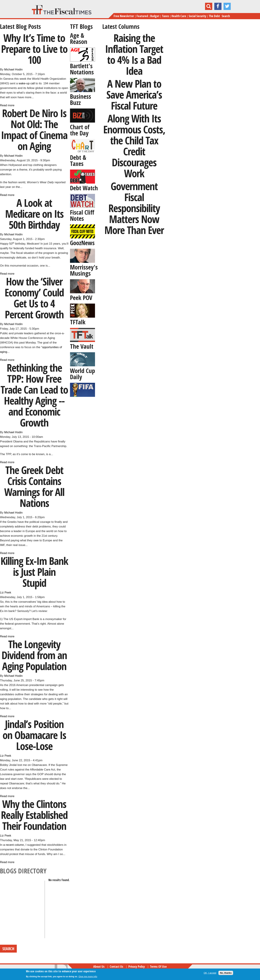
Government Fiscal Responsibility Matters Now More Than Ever (134, 208)
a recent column (14, 845)
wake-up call (27, 83)
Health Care (179, 16)
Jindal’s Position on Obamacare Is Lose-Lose (34, 735)
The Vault (82, 346)
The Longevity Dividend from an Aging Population (34, 655)
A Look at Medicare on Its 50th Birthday (34, 214)
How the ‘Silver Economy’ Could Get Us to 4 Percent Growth (34, 298)
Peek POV (81, 298)
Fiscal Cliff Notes (82, 215)
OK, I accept (210, 973)
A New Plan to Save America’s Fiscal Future (134, 95)
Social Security (197, 16)
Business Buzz (81, 100)
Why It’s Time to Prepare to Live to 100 (34, 49)
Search (226, 16)
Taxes (166, 16)
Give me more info (88, 976)
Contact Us (116, 966)
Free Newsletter (124, 16)
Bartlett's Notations (82, 69)
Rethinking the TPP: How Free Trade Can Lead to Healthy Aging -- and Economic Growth (34, 395)
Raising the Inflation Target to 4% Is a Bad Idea (134, 54)
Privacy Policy (137, 966)
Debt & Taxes (78, 161)
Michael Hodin (14, 70)
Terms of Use (158, 966)
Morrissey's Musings (84, 270)
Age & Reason (79, 38)
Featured (142, 16)
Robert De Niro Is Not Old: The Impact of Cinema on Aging (34, 130)
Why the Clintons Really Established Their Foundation (34, 815)
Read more (7, 105)
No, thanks (226, 973)
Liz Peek (6, 593)
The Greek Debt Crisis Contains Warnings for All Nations (34, 486)
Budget (155, 16)
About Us (99, 966)
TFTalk (78, 322)
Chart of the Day (80, 130)
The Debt (214, 16)
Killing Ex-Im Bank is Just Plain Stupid (34, 572)
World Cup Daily (83, 374)
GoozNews (82, 243)
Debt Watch (84, 188)
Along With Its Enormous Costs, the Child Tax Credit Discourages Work (134, 146)
